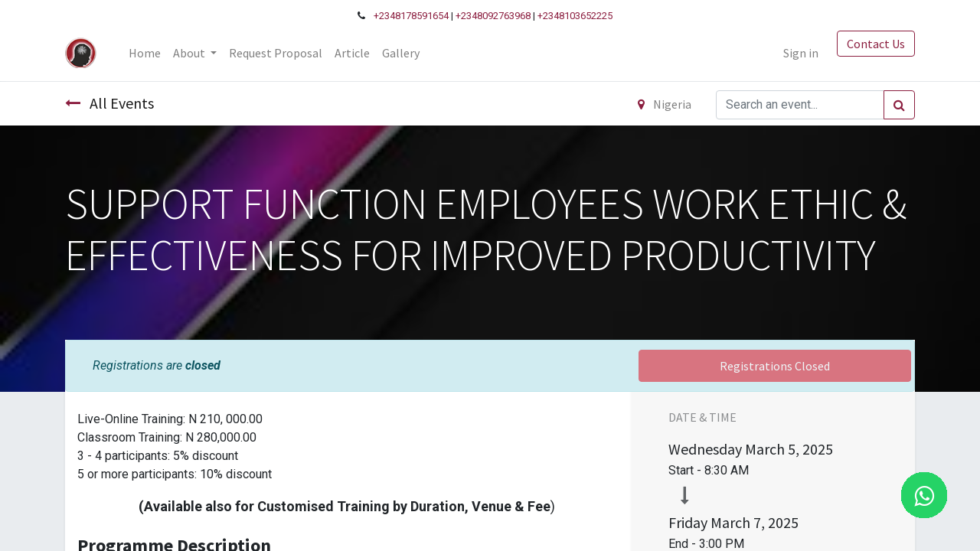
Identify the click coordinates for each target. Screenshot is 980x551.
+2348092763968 (493, 16)
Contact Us (876, 44)
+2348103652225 (575, 16)
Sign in (801, 53)
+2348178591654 (411, 16)
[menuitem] (145, 53)
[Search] (899, 105)
